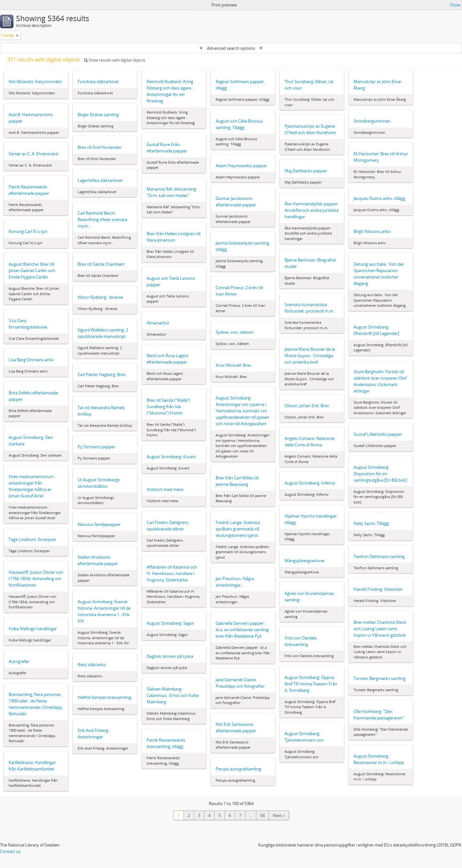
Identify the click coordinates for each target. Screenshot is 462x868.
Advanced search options (231, 48)
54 (262, 815)
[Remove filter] (17, 35)
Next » (279, 815)
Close (455, 5)
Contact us (10, 851)
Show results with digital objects (115, 60)
